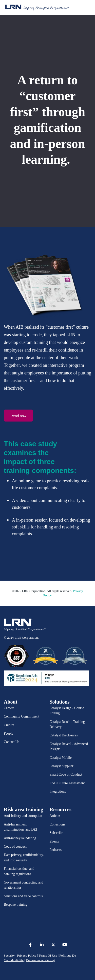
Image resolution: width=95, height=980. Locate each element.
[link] (25, 625)
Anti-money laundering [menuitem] (20, 838)
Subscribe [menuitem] (56, 833)
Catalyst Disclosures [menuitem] (64, 735)
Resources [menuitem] (61, 809)
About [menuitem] (11, 702)
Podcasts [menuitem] (56, 850)
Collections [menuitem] (58, 824)
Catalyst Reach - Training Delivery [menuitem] (67, 724)
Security (9, 955)
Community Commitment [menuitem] (22, 716)
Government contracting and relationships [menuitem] (24, 885)
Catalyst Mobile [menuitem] (61, 758)
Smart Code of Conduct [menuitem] (66, 774)
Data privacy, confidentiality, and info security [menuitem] (24, 857)
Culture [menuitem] (9, 725)
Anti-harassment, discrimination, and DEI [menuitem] (20, 827)
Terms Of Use (48, 955)
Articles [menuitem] (55, 816)
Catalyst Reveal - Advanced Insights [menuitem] (69, 746)
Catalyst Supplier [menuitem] (62, 766)
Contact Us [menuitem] (12, 742)
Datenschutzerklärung (40, 960)
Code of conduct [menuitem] (15, 846)
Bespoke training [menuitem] (16, 905)
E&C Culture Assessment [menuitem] (67, 783)
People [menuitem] (8, 733)
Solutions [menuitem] (60, 702)
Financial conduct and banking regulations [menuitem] (19, 871)
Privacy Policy (27, 955)
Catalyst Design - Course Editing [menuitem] (67, 711)
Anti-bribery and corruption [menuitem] (23, 816)
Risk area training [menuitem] (23, 809)
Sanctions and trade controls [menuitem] (23, 896)
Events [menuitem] (54, 841)
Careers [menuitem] (9, 708)
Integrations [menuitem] (58, 792)
